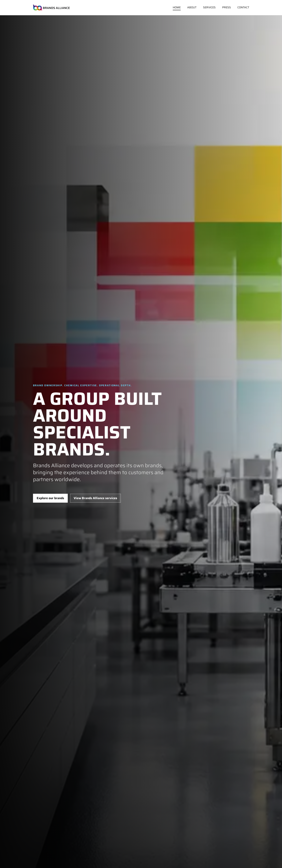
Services (209, 7)
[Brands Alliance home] (51, 8)
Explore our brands (50, 498)
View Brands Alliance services (95, 498)
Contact (243, 7)
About (192, 7)
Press (227, 7)
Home (177, 7)
